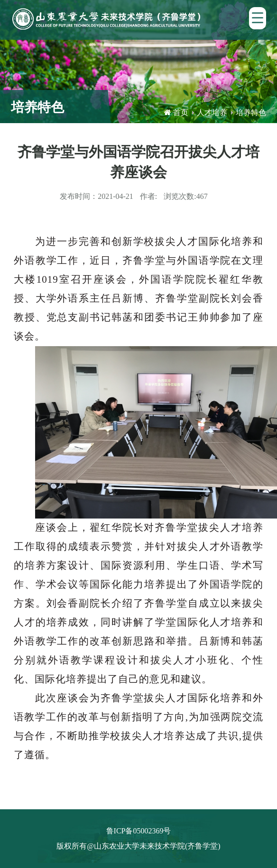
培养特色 (251, 112)
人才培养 (212, 112)
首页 (181, 112)
